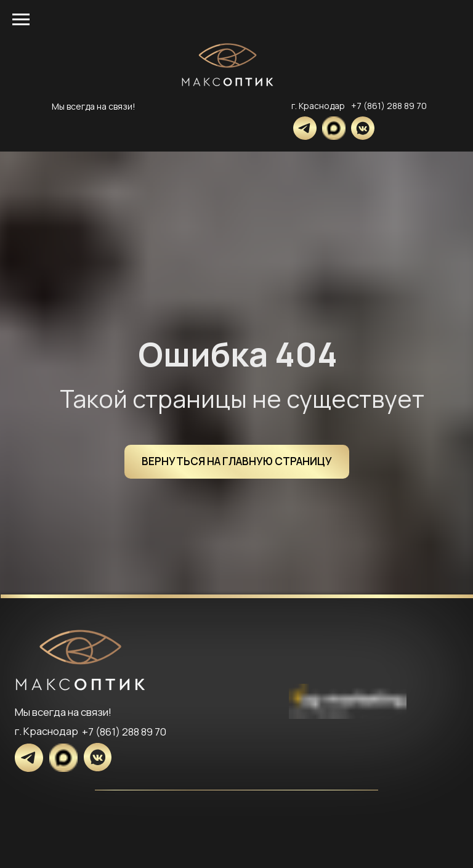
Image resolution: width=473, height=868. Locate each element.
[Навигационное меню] (21, 20)
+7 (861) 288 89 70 (389, 106)
